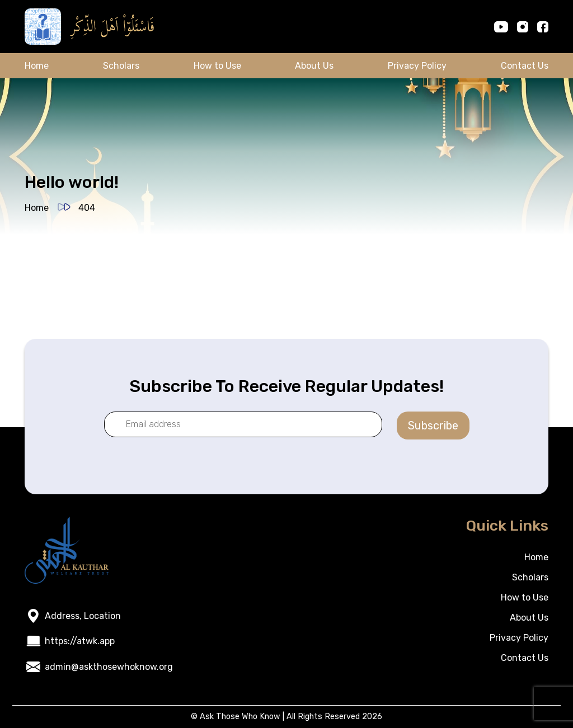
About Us (314, 66)
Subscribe (433, 426)
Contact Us (525, 66)
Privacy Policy (417, 66)
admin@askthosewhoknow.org (109, 667)
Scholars (121, 66)
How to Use (217, 66)
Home (37, 66)
